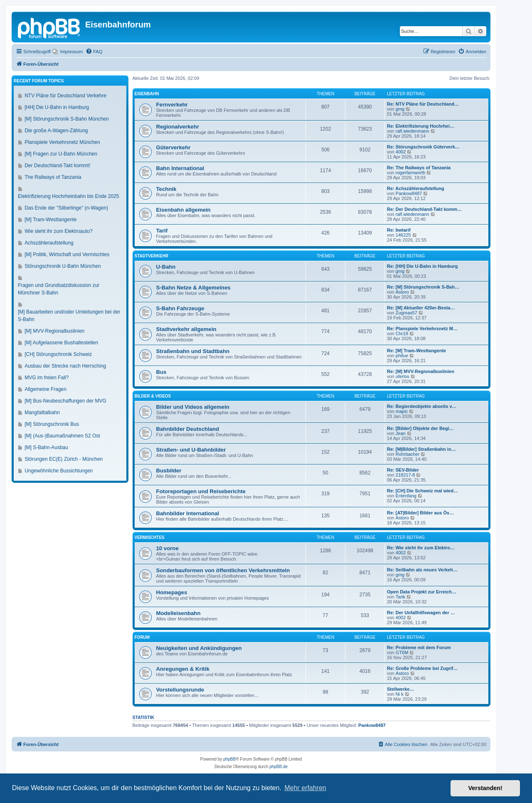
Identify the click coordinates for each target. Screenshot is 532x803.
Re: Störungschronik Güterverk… (423, 147)
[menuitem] (68, 52)
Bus (161, 372)
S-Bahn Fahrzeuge (180, 308)
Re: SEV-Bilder (403, 470)
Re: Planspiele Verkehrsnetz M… (422, 329)
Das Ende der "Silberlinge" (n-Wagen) (66, 208)
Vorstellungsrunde (180, 690)
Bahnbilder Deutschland (188, 429)
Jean (401, 433)
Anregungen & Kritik (183, 669)
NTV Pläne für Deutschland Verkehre (65, 96)
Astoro (402, 292)
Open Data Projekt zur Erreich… (422, 592)
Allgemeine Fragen (46, 389)
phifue (402, 356)
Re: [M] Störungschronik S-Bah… (423, 287)
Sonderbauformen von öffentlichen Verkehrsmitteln (223, 570)
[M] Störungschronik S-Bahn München (67, 119)
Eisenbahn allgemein (183, 210)
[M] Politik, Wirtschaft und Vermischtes (67, 254)
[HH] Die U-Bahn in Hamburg (57, 107)
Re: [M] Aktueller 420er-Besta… (421, 308)
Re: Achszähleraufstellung (416, 188)
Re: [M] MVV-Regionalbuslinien (421, 371)
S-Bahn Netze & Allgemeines (193, 288)
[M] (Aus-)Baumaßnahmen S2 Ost (62, 436)
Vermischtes (150, 537)
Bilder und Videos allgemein (193, 407)
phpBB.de (278, 767)
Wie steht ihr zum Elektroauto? (58, 231)
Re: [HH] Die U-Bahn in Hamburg (422, 266)
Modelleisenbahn (179, 613)
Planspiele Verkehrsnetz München (62, 142)
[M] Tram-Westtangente (50, 220)
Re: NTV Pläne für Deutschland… (423, 104)
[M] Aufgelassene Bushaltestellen (61, 343)
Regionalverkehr (178, 127)
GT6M (402, 652)
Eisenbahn (147, 94)
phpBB (229, 759)
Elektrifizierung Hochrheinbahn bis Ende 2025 (69, 196)
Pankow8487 (409, 193)
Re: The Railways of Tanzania (419, 168)
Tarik (400, 597)
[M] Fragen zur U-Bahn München (61, 154)
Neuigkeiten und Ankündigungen (199, 648)
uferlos (403, 376)
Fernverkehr (172, 105)
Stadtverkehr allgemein (186, 329)
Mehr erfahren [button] (305, 788)
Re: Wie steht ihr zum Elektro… (421, 548)
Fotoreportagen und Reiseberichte (201, 491)
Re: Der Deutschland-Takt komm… (424, 209)
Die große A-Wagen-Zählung (56, 131)
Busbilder (169, 471)
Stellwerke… (400, 689)
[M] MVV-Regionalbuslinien (54, 331)
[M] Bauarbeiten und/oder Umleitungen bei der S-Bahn (69, 316)
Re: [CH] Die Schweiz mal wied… (422, 491)
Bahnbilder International (188, 513)
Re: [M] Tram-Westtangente (416, 351)
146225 (403, 235)
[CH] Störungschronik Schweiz (58, 354)
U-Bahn (166, 267)
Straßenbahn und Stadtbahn (193, 351)
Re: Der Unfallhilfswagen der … (421, 613)
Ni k (400, 694)
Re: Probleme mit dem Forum (419, 647)
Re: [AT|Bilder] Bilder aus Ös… (420, 513)
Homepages (172, 592)
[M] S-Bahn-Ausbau (46, 447)
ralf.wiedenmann (413, 131)
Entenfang (406, 496)
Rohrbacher (408, 454)
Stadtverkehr (151, 256)
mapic (402, 411)
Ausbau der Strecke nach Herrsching (65, 366)
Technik (166, 189)
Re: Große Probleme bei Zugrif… (422, 668)
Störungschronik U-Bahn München (63, 266)
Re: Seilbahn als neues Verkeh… (422, 570)
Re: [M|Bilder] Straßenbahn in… (421, 449)
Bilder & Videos (153, 396)
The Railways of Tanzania (53, 177)
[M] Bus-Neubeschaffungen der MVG (65, 401)
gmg (400, 109)
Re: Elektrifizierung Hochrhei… (421, 126)
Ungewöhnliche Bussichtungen (59, 471)
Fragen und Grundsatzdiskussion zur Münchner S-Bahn (59, 289)
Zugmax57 (406, 313)
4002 (401, 152)
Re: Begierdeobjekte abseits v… (422, 406)
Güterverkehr (174, 147)
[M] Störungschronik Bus (52, 424)
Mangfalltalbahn (42, 413)
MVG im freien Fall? (47, 378)
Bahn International (180, 168)
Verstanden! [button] (485, 788)
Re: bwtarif (399, 230)
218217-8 (405, 475)
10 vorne (167, 548)
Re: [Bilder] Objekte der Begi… (420, 428)
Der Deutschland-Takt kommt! (57, 166)
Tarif (162, 231)
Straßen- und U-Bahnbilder (191, 450)
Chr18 (402, 334)
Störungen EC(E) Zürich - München (64, 459)
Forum (142, 637)
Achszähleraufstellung (49, 243)
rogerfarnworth (411, 173)
